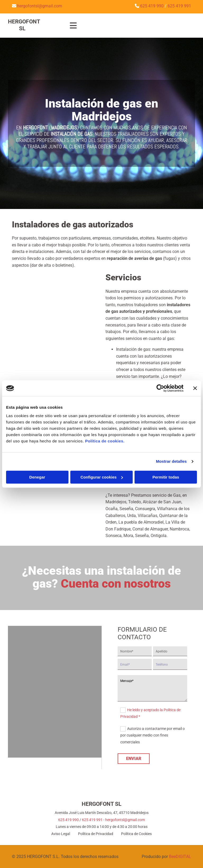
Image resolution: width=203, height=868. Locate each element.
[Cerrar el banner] (195, 388)
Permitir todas (166, 477)
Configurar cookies (102, 477)
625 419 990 (68, 820)
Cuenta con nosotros (116, 584)
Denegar (37, 477)
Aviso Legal (61, 834)
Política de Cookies (136, 834)
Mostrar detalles (171, 461)
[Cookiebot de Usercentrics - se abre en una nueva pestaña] (160, 388)
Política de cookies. (105, 441)
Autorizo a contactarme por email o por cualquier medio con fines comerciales (153, 735)
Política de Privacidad (96, 834)
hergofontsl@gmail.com (125, 820)
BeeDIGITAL (180, 857)
